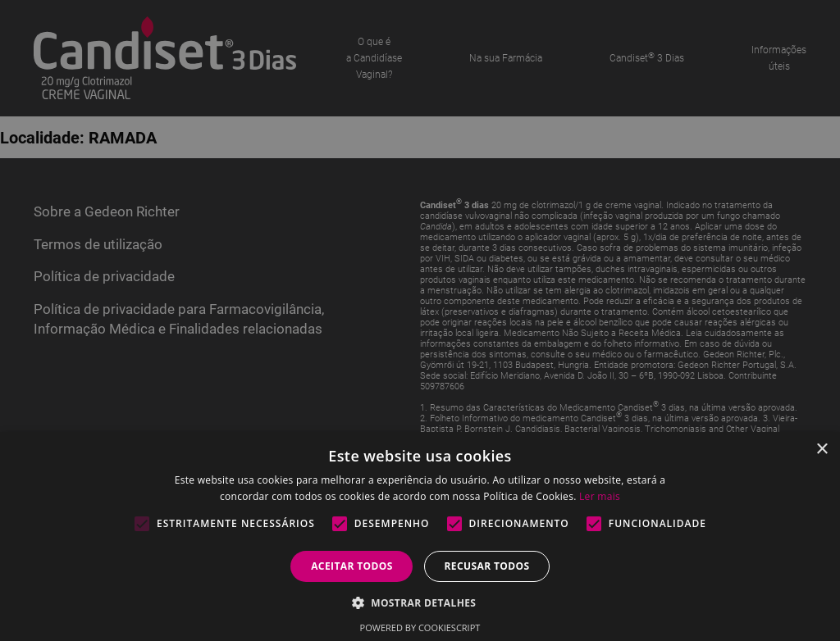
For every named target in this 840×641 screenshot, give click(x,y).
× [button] (822, 450)
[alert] (420, 320)
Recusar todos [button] (486, 566)
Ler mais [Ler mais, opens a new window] (600, 496)
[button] (420, 602)
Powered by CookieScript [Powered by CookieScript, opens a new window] (420, 627)
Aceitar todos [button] (352, 566)
